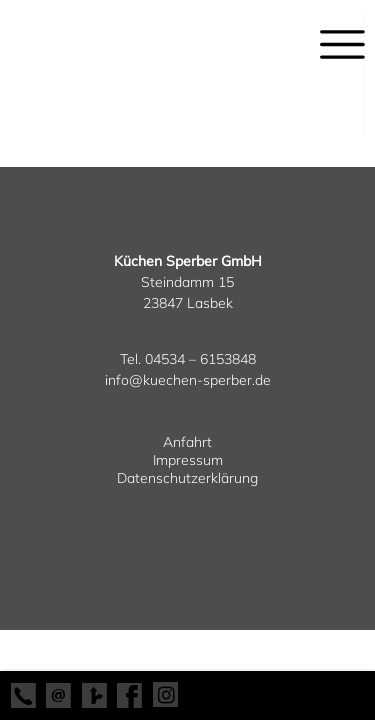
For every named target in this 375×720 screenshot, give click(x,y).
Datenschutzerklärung (187, 478)
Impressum (188, 460)
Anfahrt (187, 442)
